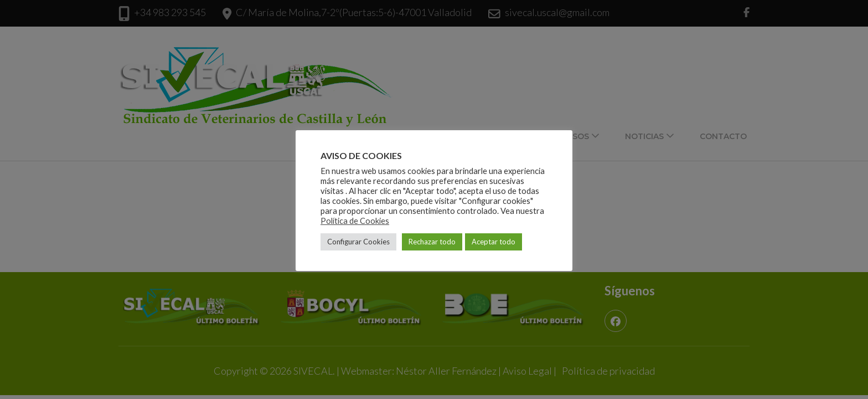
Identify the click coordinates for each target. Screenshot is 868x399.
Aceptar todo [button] (494, 242)
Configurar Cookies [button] (358, 242)
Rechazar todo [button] (432, 242)
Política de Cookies (355, 221)
